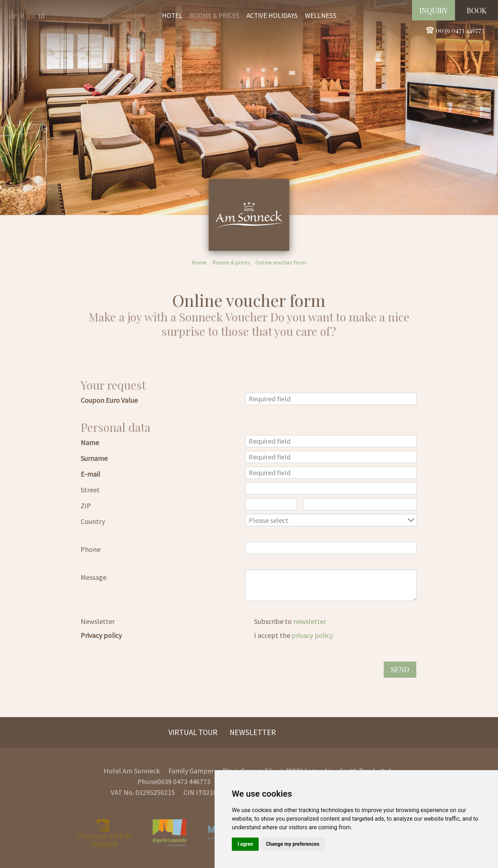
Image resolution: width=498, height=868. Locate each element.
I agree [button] (245, 844)
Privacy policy (101, 635)
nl (42, 15)
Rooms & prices (214, 15)
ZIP (86, 505)
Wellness (321, 15)
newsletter (310, 621)
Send (400, 669)
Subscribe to (290, 621)
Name (90, 442)
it (22, 15)
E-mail (90, 474)
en (32, 15)
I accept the (293, 635)
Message (94, 577)
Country (93, 521)
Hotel (172, 15)
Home (199, 262)
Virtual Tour (193, 732)
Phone (90, 549)
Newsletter (98, 621)
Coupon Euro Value (109, 400)
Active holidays (272, 15)
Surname (94, 458)
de (13, 15)
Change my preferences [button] (293, 844)
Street (90, 490)
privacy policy (312, 635)
